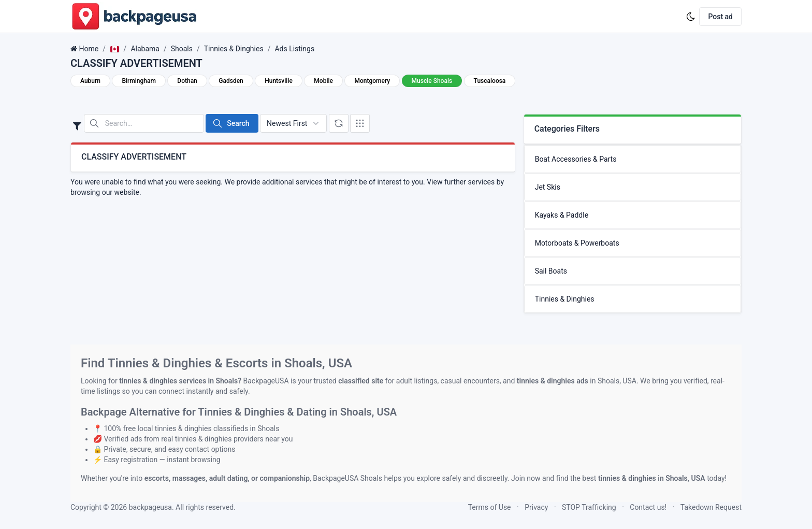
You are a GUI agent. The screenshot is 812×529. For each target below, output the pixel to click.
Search (231, 123)
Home (89, 49)
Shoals (182, 49)
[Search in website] (144, 123)
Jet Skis (548, 187)
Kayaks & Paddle (562, 215)
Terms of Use (490, 507)
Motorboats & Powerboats (577, 243)
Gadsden (231, 81)
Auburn (90, 81)
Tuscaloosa (490, 81)
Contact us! (648, 507)
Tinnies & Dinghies (234, 49)
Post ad (720, 17)
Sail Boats (551, 271)
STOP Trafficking (589, 507)
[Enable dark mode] (691, 17)
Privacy (536, 507)
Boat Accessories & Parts (576, 159)
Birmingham (139, 81)
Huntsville (279, 81)
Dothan (187, 81)
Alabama (145, 49)
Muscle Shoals (432, 81)
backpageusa (150, 507)
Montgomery (372, 81)
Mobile (323, 81)
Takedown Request (711, 507)
